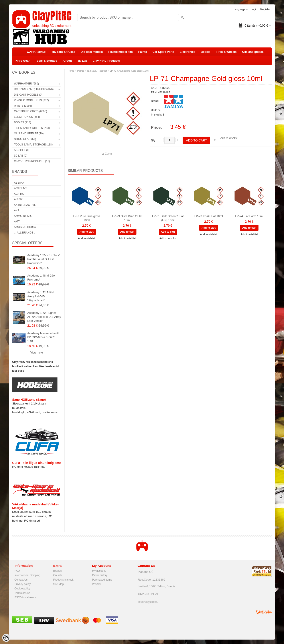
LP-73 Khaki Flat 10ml (209, 216)
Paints (143, 52)
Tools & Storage (46, 61)
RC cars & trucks (64, 52)
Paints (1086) (23, 106)
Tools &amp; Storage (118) (33, 145)
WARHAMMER (36, 52)
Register (265, 9)
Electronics (187, 52)
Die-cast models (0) (28, 95)
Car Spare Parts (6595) (31, 111)
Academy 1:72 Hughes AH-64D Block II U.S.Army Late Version (44, 317)
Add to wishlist (229, 138)
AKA (17, 210)
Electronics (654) (27, 117)
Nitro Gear (23, 61)
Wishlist (97, 584)
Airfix (18, 199)
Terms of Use (22, 593)
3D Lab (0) (21, 156)
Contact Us (21, 580)
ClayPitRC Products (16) (32, 161)
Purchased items (102, 580)
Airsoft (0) (22, 150)
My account (99, 571)
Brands (57, 571)
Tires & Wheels (226, 52)
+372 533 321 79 (148, 594)
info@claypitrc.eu (148, 602)
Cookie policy (22, 589)
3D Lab (82, 61)
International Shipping (27, 575)
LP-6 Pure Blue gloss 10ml (87, 218)
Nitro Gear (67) (25, 139)
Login (254, 9)
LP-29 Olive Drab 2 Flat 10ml (127, 218)
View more (37, 353)
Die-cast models (92, 52)
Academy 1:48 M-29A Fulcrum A (41, 278)
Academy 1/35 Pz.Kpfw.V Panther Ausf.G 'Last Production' (43, 259)
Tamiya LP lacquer (97, 71)
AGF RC (19, 194)
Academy (21, 188)
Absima (19, 183)
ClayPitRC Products (106, 61)
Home (71, 71)
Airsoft (67, 61)
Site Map (58, 584)
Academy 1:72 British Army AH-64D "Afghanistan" (41, 296)
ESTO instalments (25, 597)
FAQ (17, 571)
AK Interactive (25, 205)
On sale (58, 575)
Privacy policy (23, 584)
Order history (100, 575)
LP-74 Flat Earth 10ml (249, 216)
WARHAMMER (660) (26, 84)
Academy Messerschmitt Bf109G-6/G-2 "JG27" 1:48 (43, 337)
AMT (17, 222)
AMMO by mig (23, 216)
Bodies (206, 52)
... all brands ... (25, 233)
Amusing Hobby (25, 227)
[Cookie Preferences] (6, 638)
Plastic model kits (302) (31, 100)
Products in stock (63, 580)
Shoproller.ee (264, 612)
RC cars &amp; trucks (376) (34, 89)
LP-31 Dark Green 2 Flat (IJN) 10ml (168, 218)
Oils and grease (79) (29, 134)
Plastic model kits (120, 52)
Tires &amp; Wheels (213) (32, 128)
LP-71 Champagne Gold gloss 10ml (129, 71)
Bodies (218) (23, 122)
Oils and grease (253, 52)
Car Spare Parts (163, 52)
